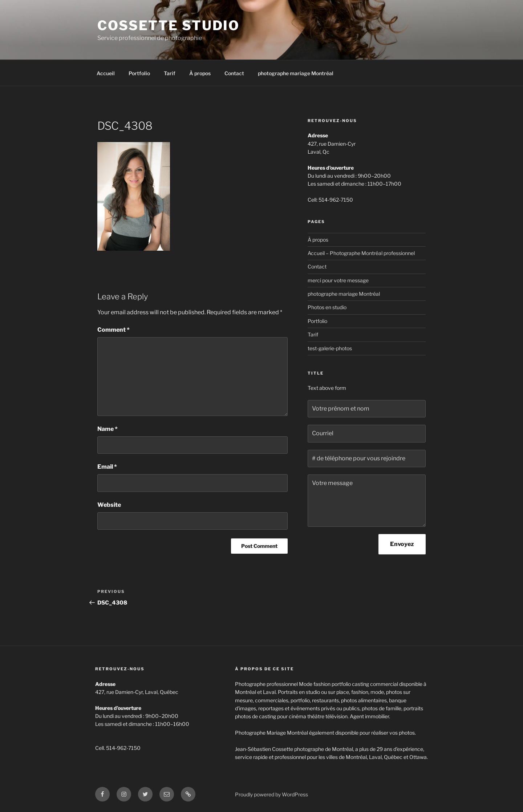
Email (107, 467)
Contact (234, 73)
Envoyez (402, 544)
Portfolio (139, 73)
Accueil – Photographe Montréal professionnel (361, 253)
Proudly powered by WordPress (271, 794)
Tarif (170, 73)
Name (108, 429)
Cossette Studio (169, 25)
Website (109, 505)
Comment (113, 330)
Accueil (106, 73)
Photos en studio (327, 307)
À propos (200, 73)
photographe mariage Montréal (296, 73)
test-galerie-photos (330, 348)
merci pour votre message (338, 280)
